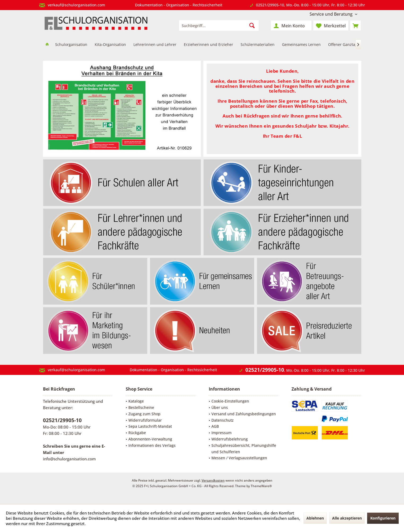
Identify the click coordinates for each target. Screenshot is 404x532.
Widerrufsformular (145, 420)
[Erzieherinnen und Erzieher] (208, 45)
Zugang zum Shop (144, 414)
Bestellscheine (141, 407)
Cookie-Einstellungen (230, 401)
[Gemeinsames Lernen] (301, 45)
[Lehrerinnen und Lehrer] (155, 45)
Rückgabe (137, 433)
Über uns (220, 407)
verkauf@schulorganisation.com (76, 5)
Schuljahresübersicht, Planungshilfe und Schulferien (244, 449)
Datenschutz (223, 420)
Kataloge (136, 401)
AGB (215, 426)
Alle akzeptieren (347, 518)
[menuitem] (333, 14)
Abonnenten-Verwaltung (150, 439)
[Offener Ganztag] (343, 45)
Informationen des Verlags (152, 445)
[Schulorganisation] (71, 45)
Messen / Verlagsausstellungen (239, 458)
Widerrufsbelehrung (230, 439)
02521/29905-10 (270, 5)
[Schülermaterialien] (258, 45)
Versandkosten (213, 480)
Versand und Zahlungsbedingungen (244, 414)
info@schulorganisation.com (69, 459)
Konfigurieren (383, 518)
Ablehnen (315, 518)
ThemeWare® (261, 486)
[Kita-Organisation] (110, 45)
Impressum (221, 433)
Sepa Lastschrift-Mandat (150, 426)
